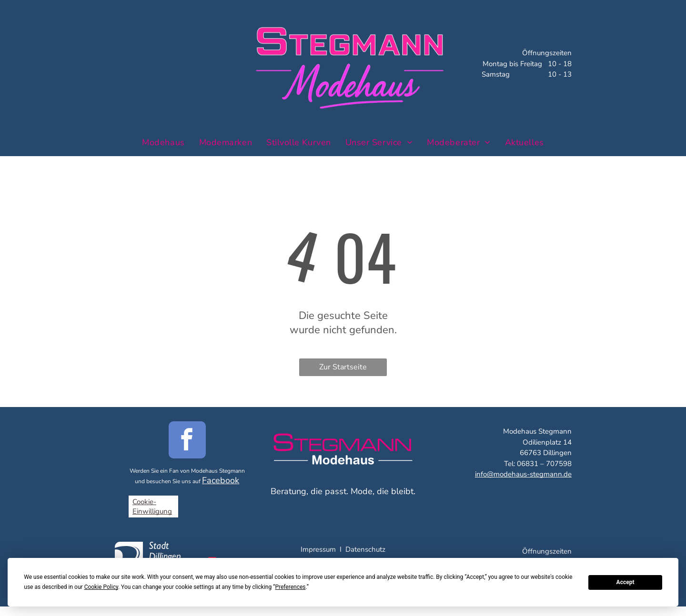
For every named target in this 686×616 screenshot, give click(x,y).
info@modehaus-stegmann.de (523, 474)
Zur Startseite (343, 367)
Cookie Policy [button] (101, 587)
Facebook (221, 480)
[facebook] (187, 441)
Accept (625, 582)
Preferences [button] (290, 587)
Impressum (318, 549)
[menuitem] (163, 142)
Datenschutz (365, 549)
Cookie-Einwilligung (152, 507)
